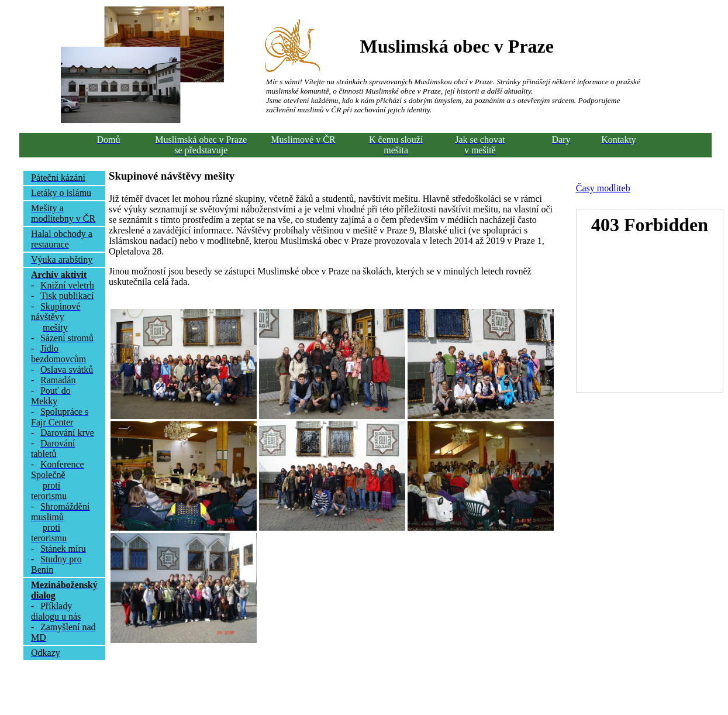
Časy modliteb (603, 188)
